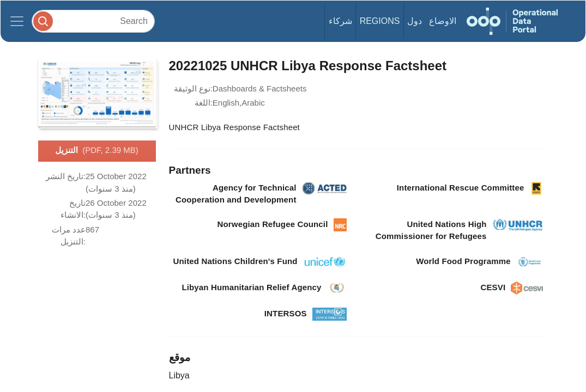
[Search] (93, 21)
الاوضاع (443, 21)
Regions (380, 21)
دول (415, 21)
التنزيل (96, 151)
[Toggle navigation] (17, 21)
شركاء (340, 21)
